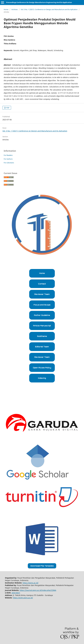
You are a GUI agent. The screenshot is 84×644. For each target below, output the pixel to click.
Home (6, 9)
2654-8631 (16, 593)
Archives (15, 9)
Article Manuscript (42, 326)
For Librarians (9, 163)
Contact (42, 284)
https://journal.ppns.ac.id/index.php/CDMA (38, 590)
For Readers (8, 155)
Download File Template (42, 566)
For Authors (8, 159)
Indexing (42, 378)
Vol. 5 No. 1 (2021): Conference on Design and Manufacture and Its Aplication (49, 9)
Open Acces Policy (42, 368)
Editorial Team (42, 347)
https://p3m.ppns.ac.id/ (23, 598)
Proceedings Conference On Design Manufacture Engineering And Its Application (39, 2)
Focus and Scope (42, 305)
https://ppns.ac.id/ (31, 583)
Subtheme (42, 336)
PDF (8, 108)
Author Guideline (42, 315)
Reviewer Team (42, 294)
